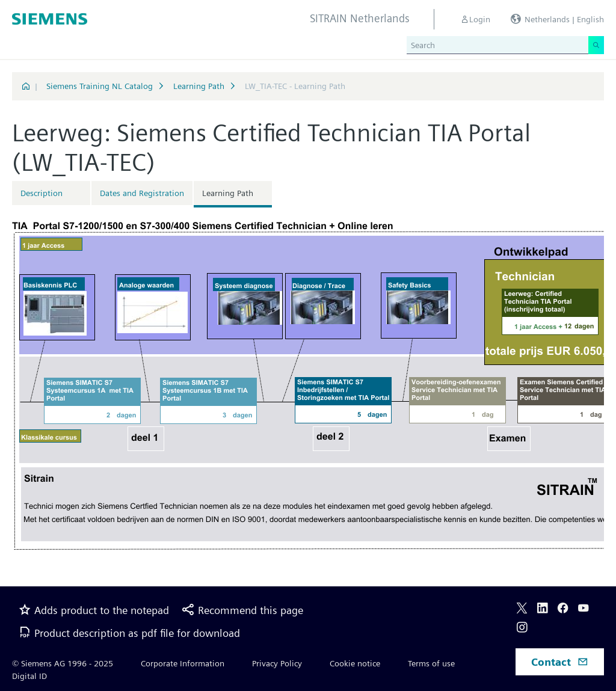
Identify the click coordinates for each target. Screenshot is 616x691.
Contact (560, 662)
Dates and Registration (142, 193)
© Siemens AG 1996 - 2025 (63, 663)
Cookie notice (355, 663)
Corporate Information (183, 663)
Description (42, 193)
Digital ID (29, 676)
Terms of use (431, 663)
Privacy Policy (277, 663)
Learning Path (199, 86)
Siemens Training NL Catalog (100, 86)
